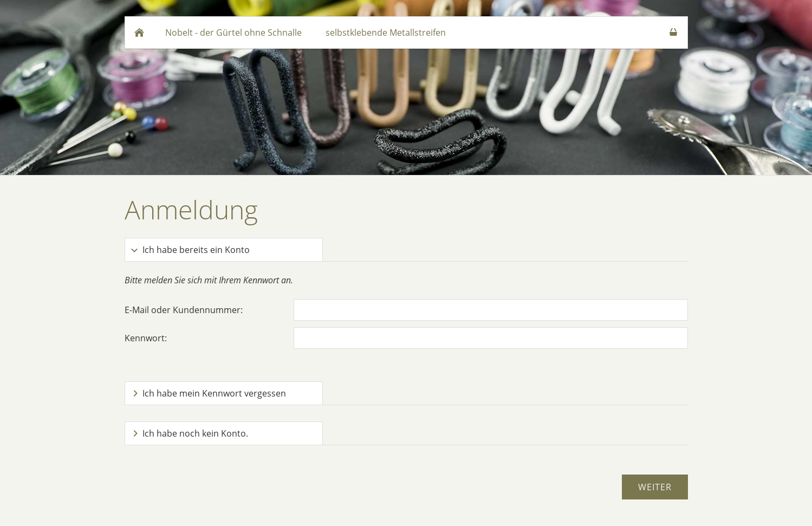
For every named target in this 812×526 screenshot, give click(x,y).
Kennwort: (146, 338)
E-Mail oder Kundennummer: (184, 310)
